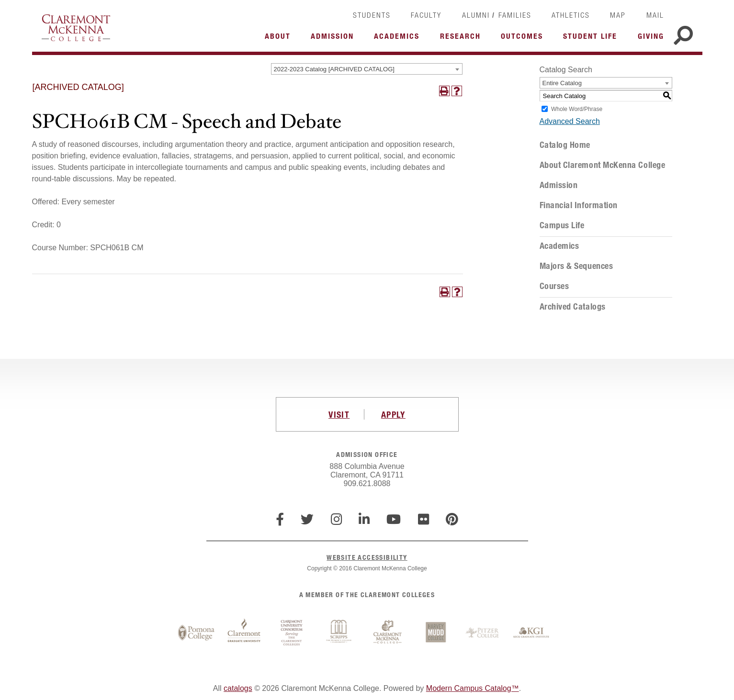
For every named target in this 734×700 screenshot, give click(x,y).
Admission (559, 185)
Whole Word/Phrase (577, 109)
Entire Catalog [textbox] (562, 83)
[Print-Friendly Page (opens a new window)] (444, 91)
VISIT (339, 414)
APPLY (393, 414)
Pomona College (196, 633)
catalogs (238, 688)
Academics (559, 246)
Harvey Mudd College (436, 633)
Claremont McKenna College (76, 28)
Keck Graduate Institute (531, 633)
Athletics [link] (571, 15)
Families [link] (515, 15)
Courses (554, 286)
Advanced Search (570, 121)
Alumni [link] (476, 15)
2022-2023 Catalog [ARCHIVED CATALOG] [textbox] (334, 69)
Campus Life (562, 225)
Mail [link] (655, 15)
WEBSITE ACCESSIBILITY (367, 557)
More (280, 39)
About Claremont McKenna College (603, 165)
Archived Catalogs (573, 307)
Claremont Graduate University (244, 633)
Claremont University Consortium (292, 633)
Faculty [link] (426, 15)
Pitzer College (484, 633)
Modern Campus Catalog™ (473, 688)
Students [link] (372, 15)
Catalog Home (565, 145)
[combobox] (367, 69)
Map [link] (618, 15)
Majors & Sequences (576, 266)
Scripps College (340, 633)
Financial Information (579, 205)
